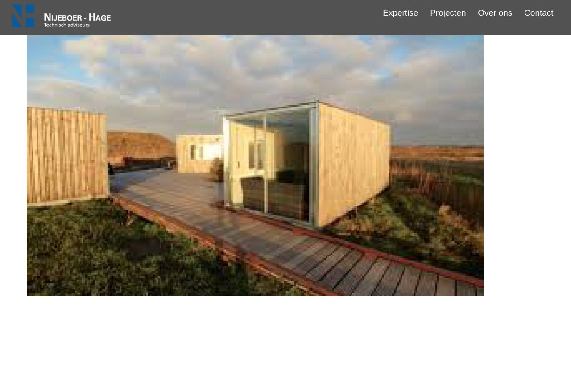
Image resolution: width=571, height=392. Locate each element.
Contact (539, 13)
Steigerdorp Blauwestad (285, 329)
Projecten (448, 13)
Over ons (495, 13)
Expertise (400, 13)
